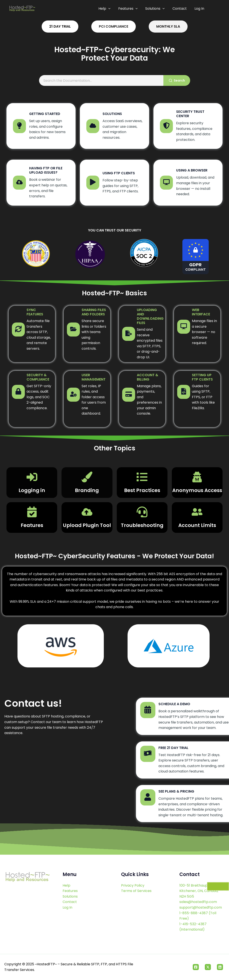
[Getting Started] (19, 126)
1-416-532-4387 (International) (193, 927)
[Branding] (87, 478)
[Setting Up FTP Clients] (184, 392)
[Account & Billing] (129, 395)
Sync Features (35, 312)
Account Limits (197, 525)
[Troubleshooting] (142, 513)
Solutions (155, 9)
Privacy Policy (133, 885)
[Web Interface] (184, 327)
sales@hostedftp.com (198, 902)
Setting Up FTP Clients (202, 377)
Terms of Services (136, 891)
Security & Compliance (38, 377)
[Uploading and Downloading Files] (129, 334)
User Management (94, 377)
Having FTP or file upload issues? (46, 170)
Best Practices (142, 490)
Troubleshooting (142, 525)
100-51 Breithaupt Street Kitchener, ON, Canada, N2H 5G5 (200, 891)
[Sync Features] (18, 330)
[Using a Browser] (166, 183)
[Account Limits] (197, 513)
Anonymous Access (197, 490)
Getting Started (45, 114)
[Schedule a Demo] (216, 710)
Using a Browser (192, 170)
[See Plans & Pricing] (216, 797)
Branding (87, 490)
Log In (199, 9)
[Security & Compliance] (18, 392)
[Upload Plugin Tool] (87, 513)
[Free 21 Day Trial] (216, 754)
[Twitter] (208, 967)
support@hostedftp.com (201, 907)
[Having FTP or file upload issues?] (19, 183)
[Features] (32, 513)
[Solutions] (93, 126)
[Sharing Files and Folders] (73, 330)
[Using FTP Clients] (93, 183)
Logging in (32, 490)
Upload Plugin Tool (87, 525)
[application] (108, 9)
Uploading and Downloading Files (150, 316)
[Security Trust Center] (166, 126)
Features (128, 9)
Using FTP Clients (119, 173)
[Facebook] (196, 967)
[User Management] (73, 395)
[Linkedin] (220, 967)
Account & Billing (148, 377)
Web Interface (201, 312)
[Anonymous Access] (197, 478)
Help (104, 9)
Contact (180, 9)
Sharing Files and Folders (94, 312)
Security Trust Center (190, 114)
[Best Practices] (142, 478)
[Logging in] (32, 478)
